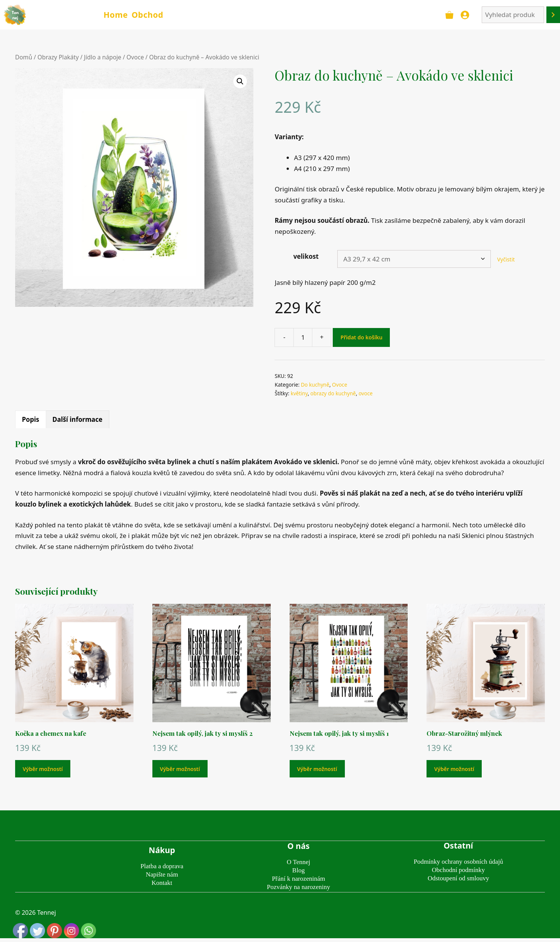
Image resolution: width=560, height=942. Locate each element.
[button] (240, 81)
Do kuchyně (315, 385)
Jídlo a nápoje (103, 57)
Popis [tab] (31, 419)
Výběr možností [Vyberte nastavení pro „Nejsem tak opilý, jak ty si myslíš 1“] (317, 769)
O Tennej (298, 862)
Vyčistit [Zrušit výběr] (506, 259)
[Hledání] (553, 15)
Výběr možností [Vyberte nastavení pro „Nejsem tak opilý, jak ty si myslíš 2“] (180, 769)
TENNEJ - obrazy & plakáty (64, 15)
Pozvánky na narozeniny (299, 887)
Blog (299, 870)
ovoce (365, 393)
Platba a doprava (162, 866)
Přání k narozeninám (299, 879)
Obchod (147, 15)
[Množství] (303, 337)
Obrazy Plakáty (58, 57)
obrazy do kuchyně (333, 393)
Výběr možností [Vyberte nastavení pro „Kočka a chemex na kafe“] (43, 769)
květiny (299, 393)
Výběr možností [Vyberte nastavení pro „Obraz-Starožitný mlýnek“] (454, 769)
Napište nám (162, 874)
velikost (306, 256)
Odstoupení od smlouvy (458, 878)
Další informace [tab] (78, 419)
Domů (24, 57)
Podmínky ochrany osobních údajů (458, 862)
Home (116, 15)
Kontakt (162, 883)
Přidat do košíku (361, 337)
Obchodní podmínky (458, 870)
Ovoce (135, 57)
